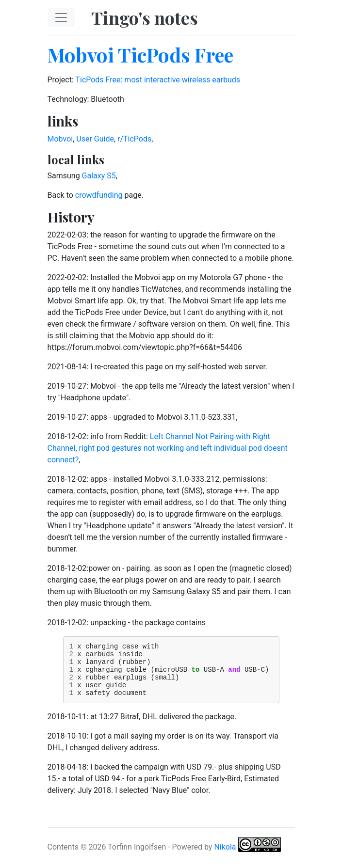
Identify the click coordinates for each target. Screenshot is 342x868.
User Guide (95, 139)
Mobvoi (60, 139)
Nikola (225, 857)
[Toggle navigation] (61, 17)
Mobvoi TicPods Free (140, 55)
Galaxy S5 (99, 176)
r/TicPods (134, 139)
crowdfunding (99, 195)
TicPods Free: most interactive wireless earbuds (158, 80)
